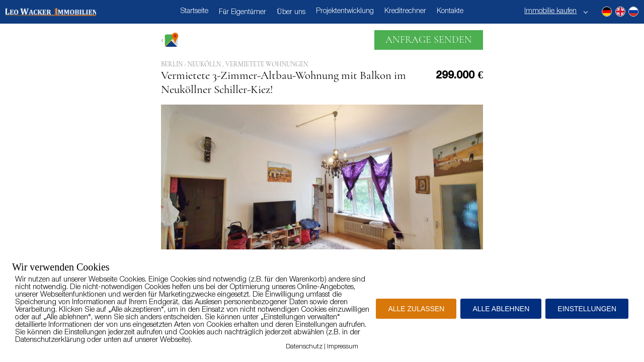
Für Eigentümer (243, 12)
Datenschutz (304, 347)
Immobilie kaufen (550, 11)
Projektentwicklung (345, 11)
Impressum (343, 347)
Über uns (291, 12)
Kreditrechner (405, 11)
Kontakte (450, 11)
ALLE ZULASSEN (416, 309)
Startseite (194, 11)
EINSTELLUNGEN (587, 309)
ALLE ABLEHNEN (501, 309)
